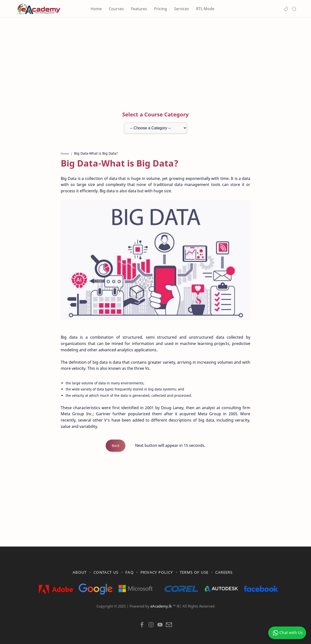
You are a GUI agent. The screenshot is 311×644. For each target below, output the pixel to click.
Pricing (160, 9)
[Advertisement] (155, 59)
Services (181, 9)
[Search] (294, 9)
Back (116, 446)
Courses (116, 9)
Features (139, 9)
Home (96, 9)
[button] (286, 9)
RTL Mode (205, 9)
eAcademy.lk (162, 606)
